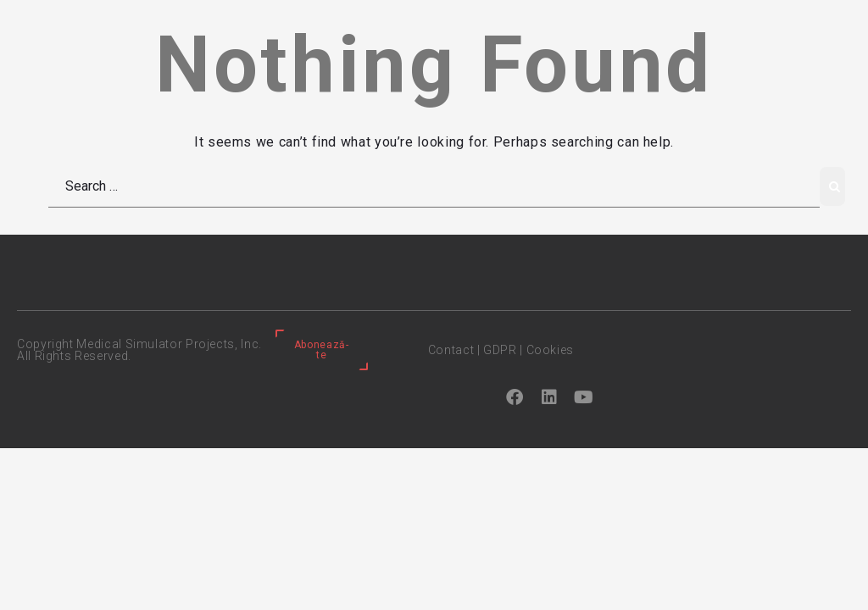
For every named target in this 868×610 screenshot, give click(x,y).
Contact (451, 350)
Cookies (550, 350)
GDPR (500, 350)
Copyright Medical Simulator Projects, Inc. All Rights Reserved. (139, 350)
